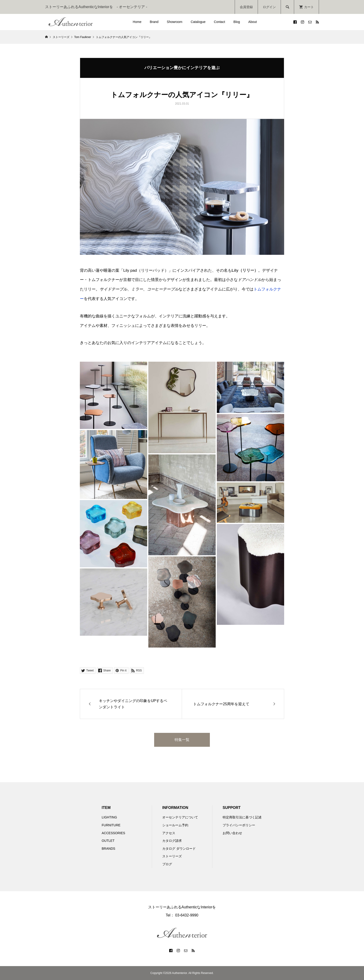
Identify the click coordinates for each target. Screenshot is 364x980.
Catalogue (198, 22)
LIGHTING (109, 817)
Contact (219, 22)
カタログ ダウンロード (179, 849)
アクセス (169, 833)
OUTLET (108, 841)
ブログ (167, 864)
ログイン (269, 7)
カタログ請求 (172, 841)
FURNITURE (111, 825)
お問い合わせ (232, 833)
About (253, 22)
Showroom (175, 22)
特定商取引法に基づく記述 (242, 817)
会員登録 (246, 7)
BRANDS (108, 849)
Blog (237, 22)
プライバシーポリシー (239, 825)
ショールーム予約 (175, 825)
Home (137, 22)
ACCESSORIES (113, 833)
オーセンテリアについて (180, 817)
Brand (154, 22)
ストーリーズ (172, 856)
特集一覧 (182, 740)
